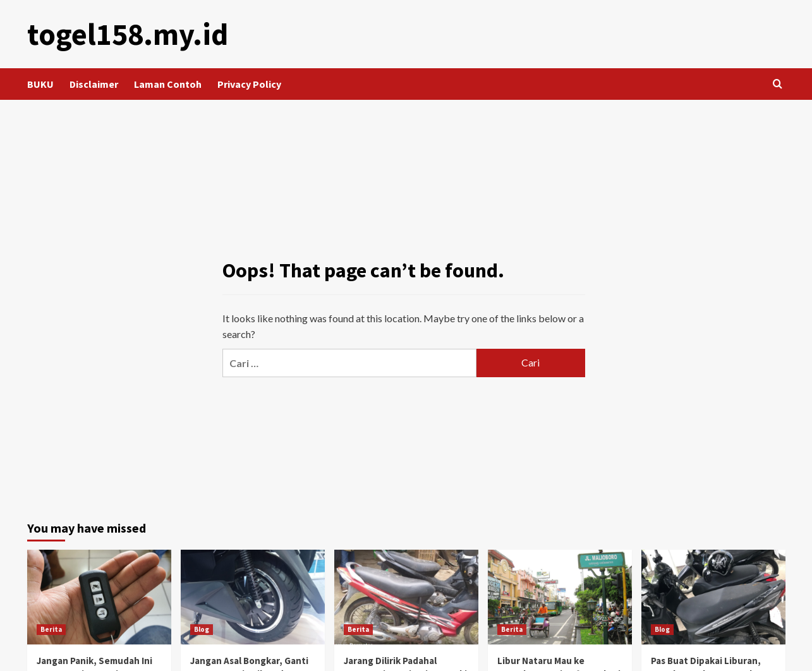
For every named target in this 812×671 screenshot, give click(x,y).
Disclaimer (94, 84)
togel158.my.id (128, 34)
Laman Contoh (168, 84)
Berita (51, 629)
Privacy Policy (249, 84)
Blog (202, 629)
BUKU (40, 84)
